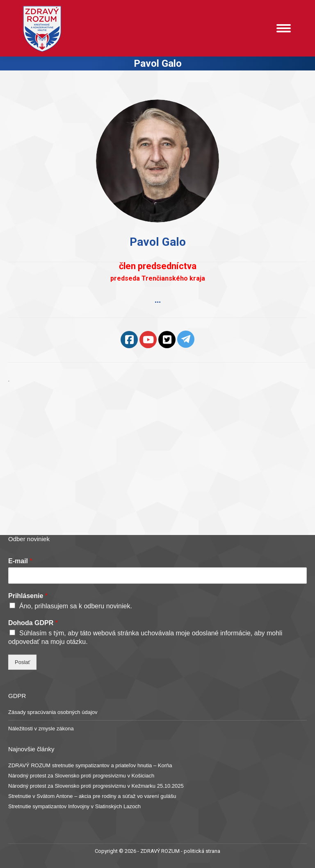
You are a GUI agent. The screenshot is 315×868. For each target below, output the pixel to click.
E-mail (20, 561)
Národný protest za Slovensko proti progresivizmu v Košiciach (81, 776)
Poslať (22, 662)
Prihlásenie (28, 596)
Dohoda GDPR (33, 623)
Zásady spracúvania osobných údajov (53, 712)
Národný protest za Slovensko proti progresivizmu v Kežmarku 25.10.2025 (96, 786)
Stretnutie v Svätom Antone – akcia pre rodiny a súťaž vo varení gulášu (92, 796)
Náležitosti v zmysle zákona (41, 729)
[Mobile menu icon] (284, 28)
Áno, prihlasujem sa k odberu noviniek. (76, 606)
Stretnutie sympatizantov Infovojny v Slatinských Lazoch (74, 806)
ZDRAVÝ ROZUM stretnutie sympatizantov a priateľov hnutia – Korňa (90, 765)
